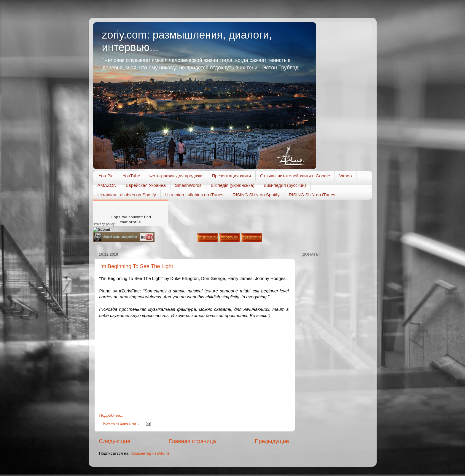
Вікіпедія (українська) (233, 185)
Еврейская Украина (146, 185)
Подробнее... (111, 415)
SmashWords (188, 185)
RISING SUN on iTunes (312, 195)
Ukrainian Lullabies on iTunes (194, 195)
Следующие (115, 441)
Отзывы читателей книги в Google (295, 176)
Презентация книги (231, 176)
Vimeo (345, 176)
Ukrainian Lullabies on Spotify (127, 195)
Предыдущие (272, 441)
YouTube (132, 176)
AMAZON (107, 185)
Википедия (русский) (285, 185)
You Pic (106, 176)
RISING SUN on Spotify (256, 195)
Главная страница (193, 441)
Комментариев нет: (122, 423)
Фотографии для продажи (176, 176)
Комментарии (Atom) (150, 453)
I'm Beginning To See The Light (136, 266)
